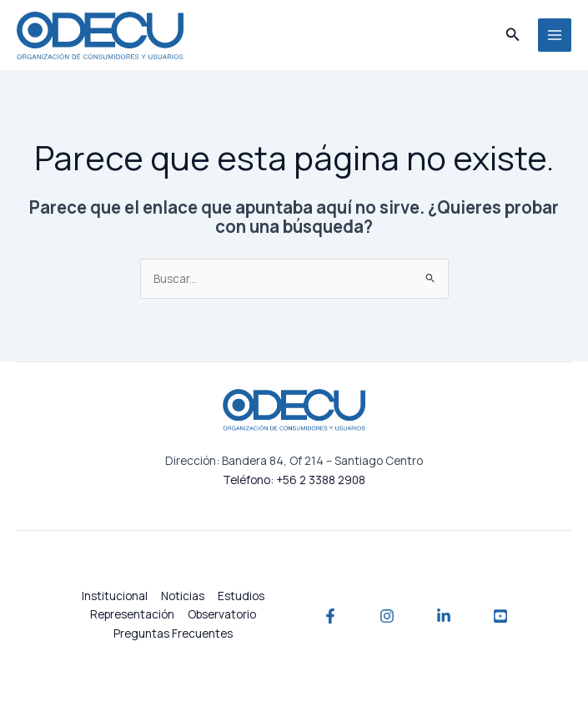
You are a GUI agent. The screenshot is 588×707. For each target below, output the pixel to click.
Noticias (183, 596)
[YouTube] (500, 616)
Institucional (115, 596)
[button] (513, 35)
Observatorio (222, 614)
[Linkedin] (444, 616)
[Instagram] (387, 616)
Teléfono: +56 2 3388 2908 (294, 480)
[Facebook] (330, 616)
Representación (132, 614)
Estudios (241, 596)
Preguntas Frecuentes (173, 633)
